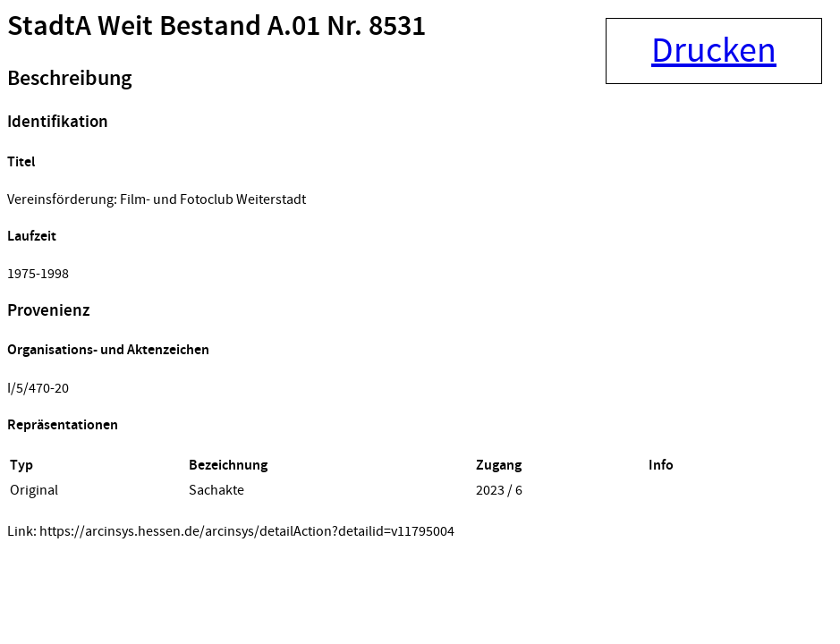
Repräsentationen (63, 425)
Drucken (714, 51)
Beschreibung (69, 79)
